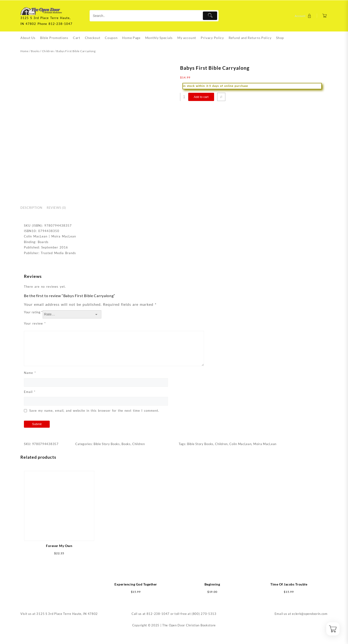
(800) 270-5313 (204, 614)
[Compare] (221, 97)
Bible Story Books (107, 444)
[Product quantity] (184, 97)
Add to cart (201, 97)
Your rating (33, 312)
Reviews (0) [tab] (56, 208)
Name (30, 373)
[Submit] (210, 16)
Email (30, 392)
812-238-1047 (158, 614)
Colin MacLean (240, 444)
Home (25, 51)
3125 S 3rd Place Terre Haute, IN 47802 (67, 614)
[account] (304, 16)
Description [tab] (31, 208)
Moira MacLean (265, 444)
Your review (35, 323)
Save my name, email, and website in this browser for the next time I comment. (94, 411)
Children (48, 51)
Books (35, 51)
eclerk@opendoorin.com (310, 614)
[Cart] (325, 16)
